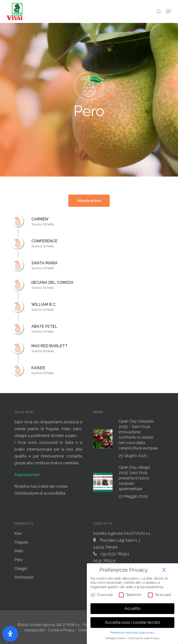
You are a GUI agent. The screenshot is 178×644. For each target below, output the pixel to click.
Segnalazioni (27, 475)
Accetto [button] (133, 608)
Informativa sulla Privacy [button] (144, 638)
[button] (169, 11)
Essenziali (102, 595)
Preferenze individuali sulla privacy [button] (133, 633)
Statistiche (130, 595)
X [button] (164, 570)
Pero (18, 560)
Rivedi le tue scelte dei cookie (41, 486)
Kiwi (18, 533)
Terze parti (160, 595)
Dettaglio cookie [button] (116, 638)
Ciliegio (21, 569)
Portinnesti (24, 577)
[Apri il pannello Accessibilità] (10, 634)
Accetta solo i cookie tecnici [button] (132, 622)
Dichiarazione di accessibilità (40, 493)
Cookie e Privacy (62, 630)
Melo (19, 551)
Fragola (21, 542)
